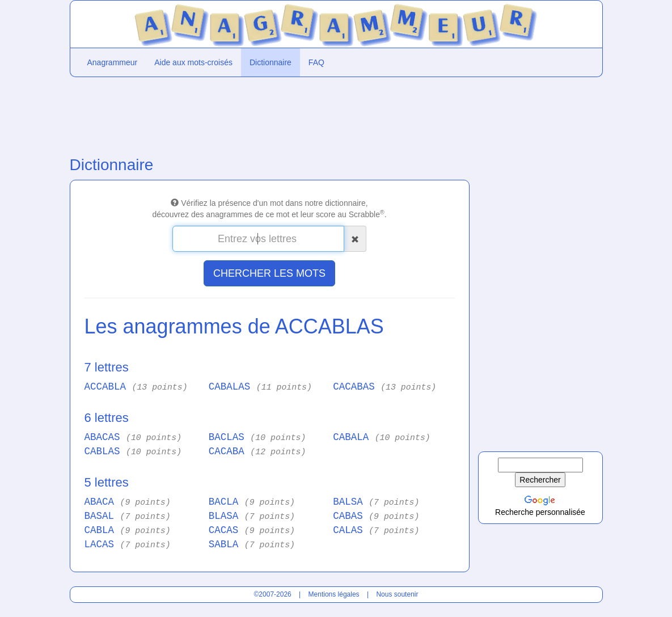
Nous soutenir (397, 594)
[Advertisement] (268, 114)
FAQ (316, 62)
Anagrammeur (113, 62)
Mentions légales (334, 594)
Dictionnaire (271, 62)
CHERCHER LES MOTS (269, 273)
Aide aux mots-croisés (193, 62)
